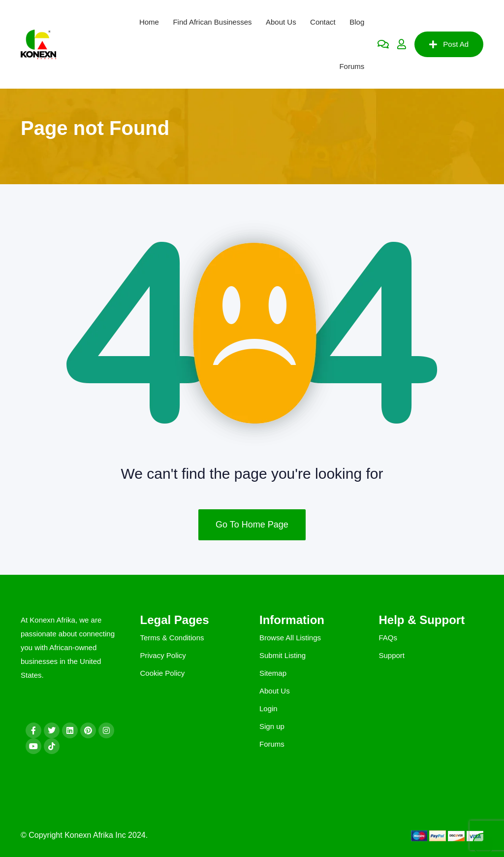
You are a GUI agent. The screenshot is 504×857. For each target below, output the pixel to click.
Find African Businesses (212, 22)
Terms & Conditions (172, 638)
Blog (357, 22)
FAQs (388, 638)
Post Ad (449, 44)
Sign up (272, 726)
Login (268, 709)
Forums (352, 66)
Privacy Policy (163, 655)
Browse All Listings (290, 638)
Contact (323, 22)
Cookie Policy (163, 673)
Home (149, 22)
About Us (281, 22)
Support (392, 655)
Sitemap (273, 673)
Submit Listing (283, 655)
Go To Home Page (252, 525)
